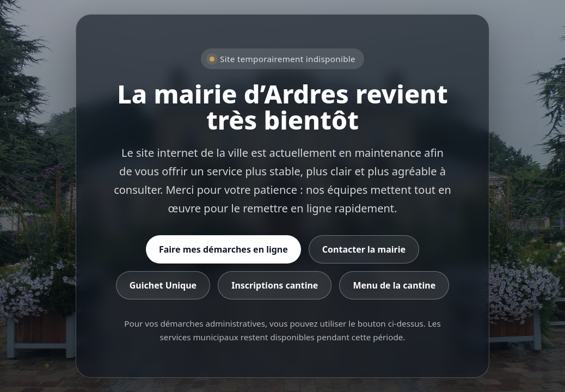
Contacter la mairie (364, 249)
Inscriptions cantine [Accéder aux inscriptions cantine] (275, 285)
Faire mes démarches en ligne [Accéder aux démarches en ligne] (223, 249)
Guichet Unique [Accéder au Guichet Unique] (163, 285)
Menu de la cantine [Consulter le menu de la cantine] (394, 285)
